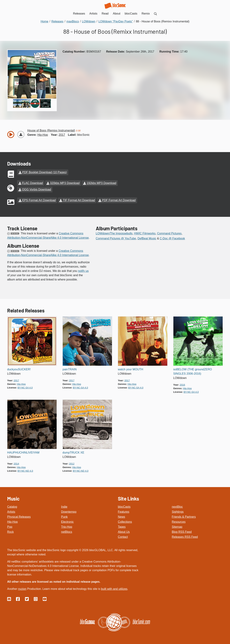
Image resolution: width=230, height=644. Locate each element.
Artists (11, 512)
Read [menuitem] (105, 14)
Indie (64, 507)
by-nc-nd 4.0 (25, 471)
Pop (10, 527)
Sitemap (177, 527)
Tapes (122, 527)
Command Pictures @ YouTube (116, 238)
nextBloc (177, 507)
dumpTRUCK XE (73, 453)
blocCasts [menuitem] (131, 14)
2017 (62, 135)
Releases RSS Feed (185, 537)
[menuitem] (155, 14)
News (121, 517)
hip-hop (43, 135)
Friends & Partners (184, 517)
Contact (123, 537)
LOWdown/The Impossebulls (114, 233)
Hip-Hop (12, 522)
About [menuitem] (117, 14)
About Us (124, 532)
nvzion (22, 589)
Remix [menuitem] (146, 14)
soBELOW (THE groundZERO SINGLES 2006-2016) (193, 371)
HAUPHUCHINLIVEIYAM (23, 453)
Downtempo (69, 512)
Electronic (67, 522)
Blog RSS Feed (182, 532)
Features (124, 512)
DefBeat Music (147, 238)
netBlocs (67, 532)
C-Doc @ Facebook (172, 238)
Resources (179, 522)
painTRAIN (70, 369)
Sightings (178, 512)
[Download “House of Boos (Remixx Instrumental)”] (21, 135)
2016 (182, 385)
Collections (125, 522)
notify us (83, 271)
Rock (10, 532)
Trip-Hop (67, 527)
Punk (64, 517)
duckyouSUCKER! (19, 369)
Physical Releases (19, 517)
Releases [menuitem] (79, 14)
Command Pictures (169, 233)
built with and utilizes (114, 589)
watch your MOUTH (130, 369)
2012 (72, 464)
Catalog (12, 507)
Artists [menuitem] (93, 14)
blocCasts (124, 507)
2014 (16, 464)
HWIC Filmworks (145, 233)
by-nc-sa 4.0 (25, 388)
